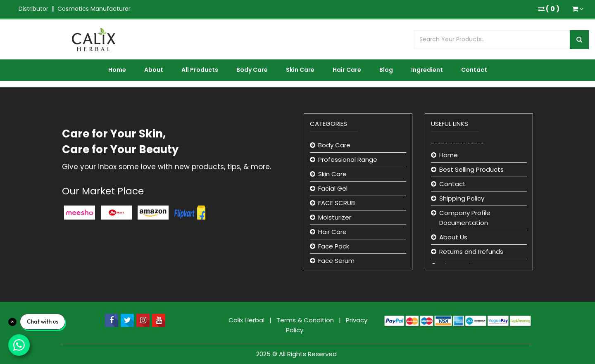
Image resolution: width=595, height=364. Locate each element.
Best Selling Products (471, 169)
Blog (386, 70)
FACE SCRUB (337, 203)
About (154, 70)
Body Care (252, 70)
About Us (453, 237)
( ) (549, 9)
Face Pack (334, 246)
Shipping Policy (462, 198)
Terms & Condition (306, 320)
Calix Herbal (247, 320)
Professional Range (348, 160)
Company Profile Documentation (465, 218)
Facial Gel (333, 188)
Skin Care (300, 70)
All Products (200, 70)
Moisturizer (335, 217)
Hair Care (347, 70)
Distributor (33, 9)
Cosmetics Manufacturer (94, 9)
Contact (474, 70)
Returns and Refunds (471, 252)
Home (117, 70)
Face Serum (336, 261)
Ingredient (427, 70)
